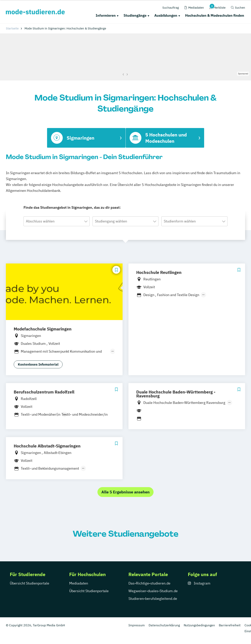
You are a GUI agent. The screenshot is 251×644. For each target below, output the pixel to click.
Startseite (12, 28)
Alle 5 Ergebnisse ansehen (125, 492)
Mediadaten (79, 583)
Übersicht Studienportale (30, 583)
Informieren (106, 15)
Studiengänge (135, 15)
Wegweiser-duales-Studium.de (153, 591)
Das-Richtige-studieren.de (149, 583)
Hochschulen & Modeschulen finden (215, 15)
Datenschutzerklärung (164, 625)
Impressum (137, 625)
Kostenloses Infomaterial (38, 364)
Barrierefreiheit (230, 625)
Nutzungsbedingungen (199, 625)
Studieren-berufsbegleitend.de (153, 599)
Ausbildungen (166, 15)
